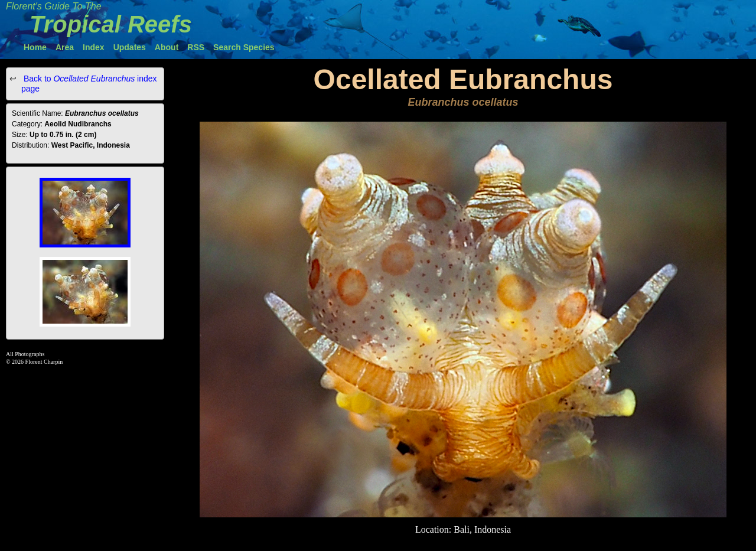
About (167, 47)
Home (35, 47)
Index (94, 47)
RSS (196, 47)
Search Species (244, 47)
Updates (130, 47)
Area (65, 47)
